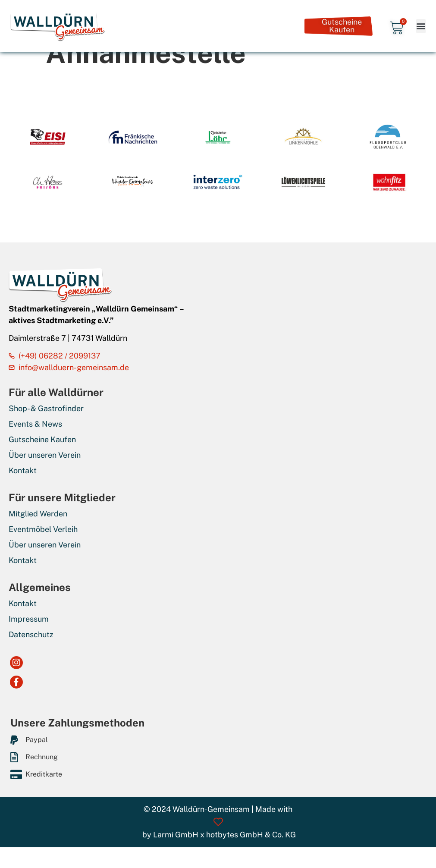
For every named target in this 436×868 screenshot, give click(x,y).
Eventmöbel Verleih (43, 529)
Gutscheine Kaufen (42, 439)
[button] (421, 26)
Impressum (29, 619)
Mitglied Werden (38, 514)
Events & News (35, 424)
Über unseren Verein (45, 455)
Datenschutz (31, 634)
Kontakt (23, 470)
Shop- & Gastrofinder (46, 408)
